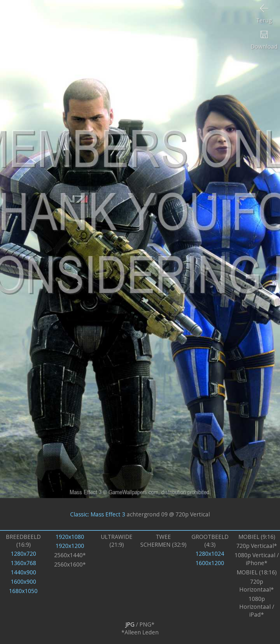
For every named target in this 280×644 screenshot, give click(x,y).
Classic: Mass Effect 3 (98, 514)
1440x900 (23, 572)
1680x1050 (23, 591)
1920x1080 (70, 537)
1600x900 (23, 582)
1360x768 (23, 563)
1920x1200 (70, 546)
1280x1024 (210, 554)
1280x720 (23, 554)
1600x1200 (210, 563)
